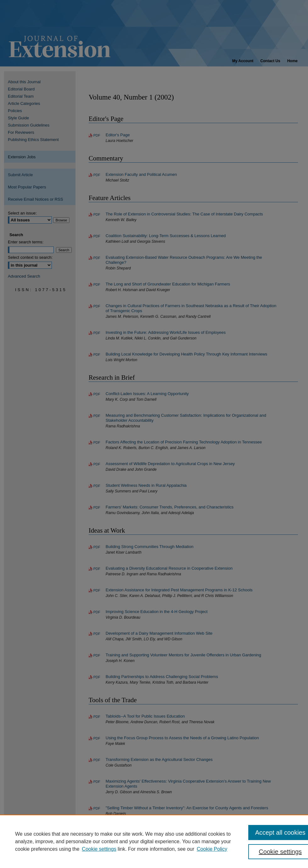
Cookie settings (99, 849)
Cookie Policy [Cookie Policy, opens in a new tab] (212, 849)
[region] (154, 841)
